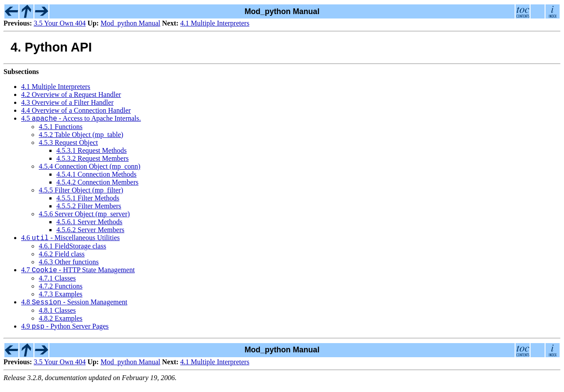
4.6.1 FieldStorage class (72, 249)
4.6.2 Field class (62, 257)
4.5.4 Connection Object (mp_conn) (90, 168)
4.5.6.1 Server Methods (89, 223)
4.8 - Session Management (74, 307)
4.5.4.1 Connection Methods (96, 176)
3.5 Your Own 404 (60, 23)
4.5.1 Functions (61, 128)
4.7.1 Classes (57, 282)
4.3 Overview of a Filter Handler (67, 102)
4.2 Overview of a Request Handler (71, 94)
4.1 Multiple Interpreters (215, 23)
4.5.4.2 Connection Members (97, 183)
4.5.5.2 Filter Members (89, 207)
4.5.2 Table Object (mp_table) (81, 136)
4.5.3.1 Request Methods (92, 152)
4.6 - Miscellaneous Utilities (70, 240)
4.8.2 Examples (61, 324)
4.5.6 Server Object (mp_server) (84, 215)
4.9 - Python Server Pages (65, 333)
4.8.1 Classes (57, 316)
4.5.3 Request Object (68, 144)
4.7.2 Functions (61, 290)
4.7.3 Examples (61, 298)
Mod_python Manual (130, 23)
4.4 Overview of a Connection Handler (76, 110)
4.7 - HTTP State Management (78, 274)
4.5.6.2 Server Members (90, 231)
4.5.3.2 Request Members (93, 160)
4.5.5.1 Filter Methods (88, 199)
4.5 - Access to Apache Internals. (81, 120)
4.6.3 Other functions (69, 264)
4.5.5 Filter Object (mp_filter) (81, 191)
